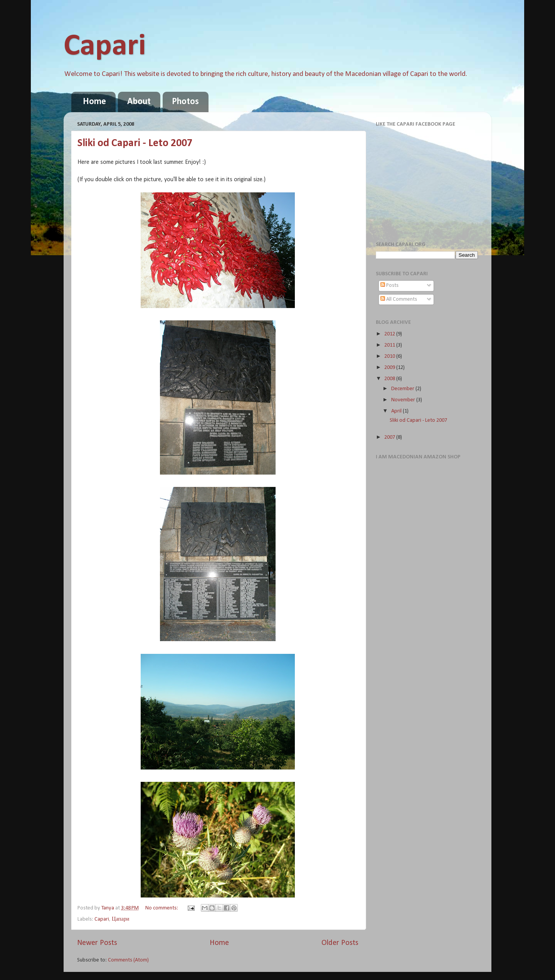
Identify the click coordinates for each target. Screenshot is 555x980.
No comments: (162, 908)
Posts (389, 285)
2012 (390, 334)
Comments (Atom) (128, 960)
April (397, 411)
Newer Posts (97, 943)
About (139, 102)
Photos (185, 102)
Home (94, 102)
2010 (390, 356)
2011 (390, 345)
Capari (105, 47)
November (404, 400)
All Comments (399, 299)
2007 (390, 437)
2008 (390, 379)
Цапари (121, 919)
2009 (390, 368)
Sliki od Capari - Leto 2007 (135, 143)
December (403, 389)
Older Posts (340, 943)
